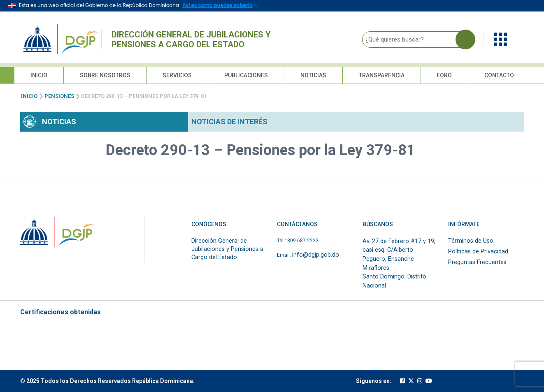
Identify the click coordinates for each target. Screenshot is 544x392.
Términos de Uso (471, 241)
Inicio (39, 75)
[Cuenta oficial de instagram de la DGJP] (420, 381)
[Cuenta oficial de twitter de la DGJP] (411, 381)
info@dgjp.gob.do (316, 255)
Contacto (499, 75)
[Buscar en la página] (465, 39)
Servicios (177, 75)
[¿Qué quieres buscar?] (416, 39)
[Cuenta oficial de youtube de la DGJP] (429, 381)
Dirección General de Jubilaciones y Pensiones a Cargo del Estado (191, 39)
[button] (500, 39)
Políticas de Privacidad (478, 252)
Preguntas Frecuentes (477, 262)
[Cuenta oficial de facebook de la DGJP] (402, 381)
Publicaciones (246, 75)
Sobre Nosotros (105, 75)
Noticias (313, 75)
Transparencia (382, 75)
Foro (444, 75)
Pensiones (59, 96)
